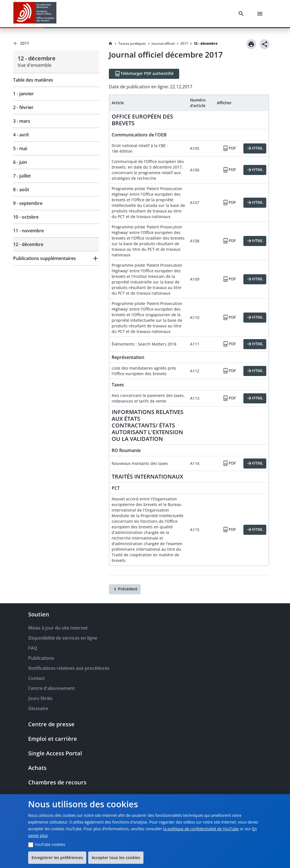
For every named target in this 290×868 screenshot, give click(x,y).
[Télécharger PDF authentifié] (144, 74)
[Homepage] (111, 44)
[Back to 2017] (56, 43)
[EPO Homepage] (35, 14)
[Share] (265, 44)
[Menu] (261, 14)
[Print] (251, 44)
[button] (56, 258)
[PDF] (229, 148)
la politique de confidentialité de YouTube (201, 829)
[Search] (242, 14)
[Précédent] (125, 589)
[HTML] (255, 148)
